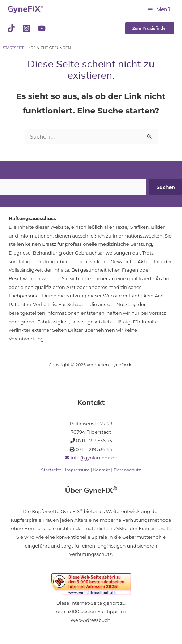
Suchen (166, 187)
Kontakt (101, 470)
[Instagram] (26, 28)
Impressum (77, 470)
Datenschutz (127, 470)
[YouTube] (42, 28)
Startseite (51, 470)
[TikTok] (11, 28)
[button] (150, 28)
